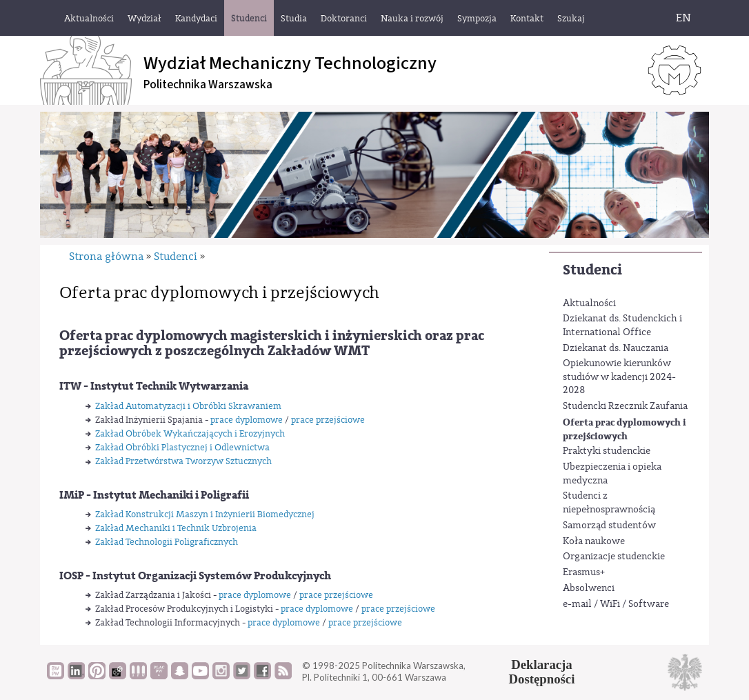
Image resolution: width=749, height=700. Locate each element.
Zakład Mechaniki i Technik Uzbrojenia (176, 528)
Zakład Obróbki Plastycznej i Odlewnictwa (182, 447)
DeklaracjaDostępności (542, 672)
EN (683, 18)
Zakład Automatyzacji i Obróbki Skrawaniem (188, 406)
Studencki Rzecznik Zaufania (625, 406)
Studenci (592, 270)
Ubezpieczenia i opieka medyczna (612, 474)
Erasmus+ (584, 572)
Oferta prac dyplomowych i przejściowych (625, 429)
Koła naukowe (594, 541)
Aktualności (589, 303)
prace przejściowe (328, 420)
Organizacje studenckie (614, 557)
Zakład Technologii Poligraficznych (167, 542)
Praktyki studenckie (607, 451)
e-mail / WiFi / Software (616, 604)
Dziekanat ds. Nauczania (616, 348)
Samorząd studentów (609, 526)
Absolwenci (589, 588)
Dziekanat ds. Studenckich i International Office (622, 326)
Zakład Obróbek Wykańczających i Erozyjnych (190, 433)
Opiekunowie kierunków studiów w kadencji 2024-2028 (619, 377)
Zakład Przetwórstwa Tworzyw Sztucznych (183, 461)
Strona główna (106, 257)
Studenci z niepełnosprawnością (609, 503)
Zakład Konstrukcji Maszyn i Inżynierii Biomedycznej (205, 514)
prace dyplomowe (247, 420)
